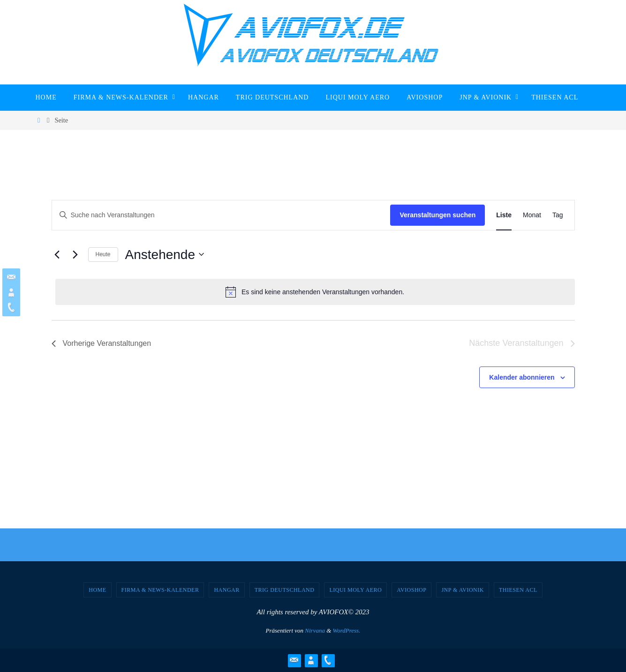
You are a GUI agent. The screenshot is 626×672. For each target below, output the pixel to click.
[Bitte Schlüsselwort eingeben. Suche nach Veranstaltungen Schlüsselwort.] (221, 215)
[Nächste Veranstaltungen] (75, 254)
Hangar (226, 590)
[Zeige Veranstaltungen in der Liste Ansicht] (504, 215)
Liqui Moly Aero (355, 590)
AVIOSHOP (411, 590)
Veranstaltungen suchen (437, 215)
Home (97, 590)
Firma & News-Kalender (160, 590)
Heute (103, 254)
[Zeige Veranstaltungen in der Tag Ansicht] (558, 215)
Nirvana (315, 630)
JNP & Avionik (463, 590)
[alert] (315, 292)
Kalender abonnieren (522, 377)
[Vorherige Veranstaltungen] (57, 254)
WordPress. (347, 630)
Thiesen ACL (518, 590)
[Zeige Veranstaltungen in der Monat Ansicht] (532, 215)
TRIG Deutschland (285, 590)
